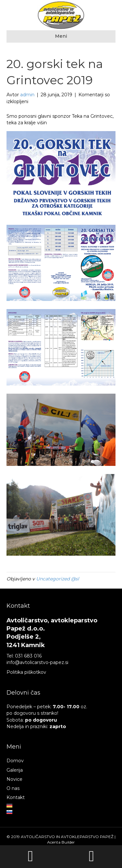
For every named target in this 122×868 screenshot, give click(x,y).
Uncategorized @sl (58, 579)
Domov (15, 761)
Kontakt (16, 797)
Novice (14, 779)
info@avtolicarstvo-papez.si (37, 662)
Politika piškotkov (26, 672)
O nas (13, 788)
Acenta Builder (61, 842)
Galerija (15, 770)
